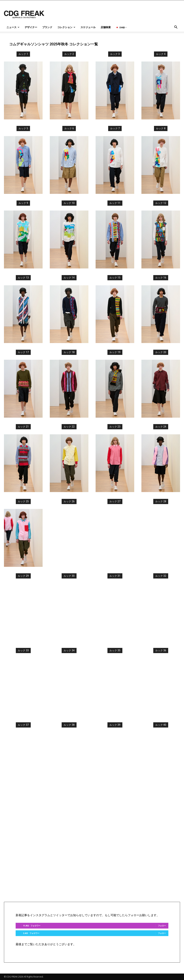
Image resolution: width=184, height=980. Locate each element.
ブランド (47, 27)
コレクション (66, 27)
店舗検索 (106, 27)
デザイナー (31, 27)
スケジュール (88, 27)
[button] (176, 28)
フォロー (162, 926)
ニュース (13, 27)
